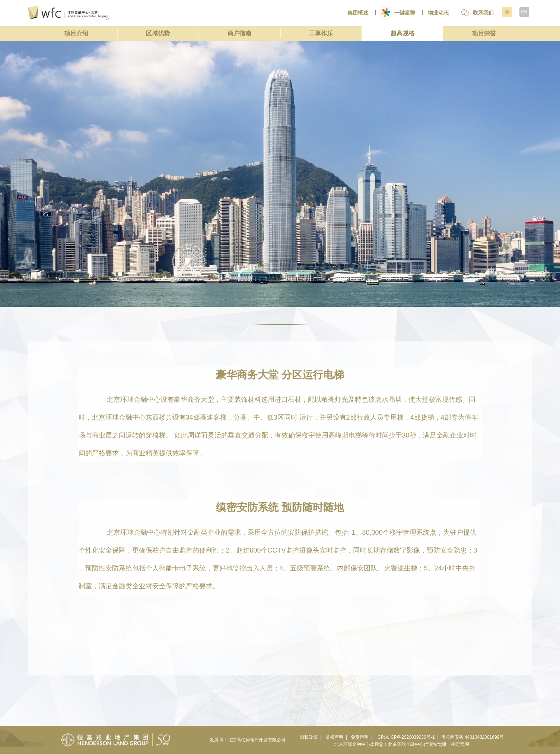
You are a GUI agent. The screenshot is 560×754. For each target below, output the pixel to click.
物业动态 (438, 13)
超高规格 (402, 33)
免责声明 (360, 737)
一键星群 (398, 13)
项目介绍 (76, 33)
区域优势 (158, 33)
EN (524, 12)
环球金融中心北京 (69, 13)
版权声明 (334, 737)
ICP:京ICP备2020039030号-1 (406, 737)
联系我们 (478, 13)
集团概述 (358, 13)
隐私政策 (309, 737)
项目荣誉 (484, 33)
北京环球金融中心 (352, 744)
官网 (465, 744)
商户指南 (239, 33)
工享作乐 (321, 33)
